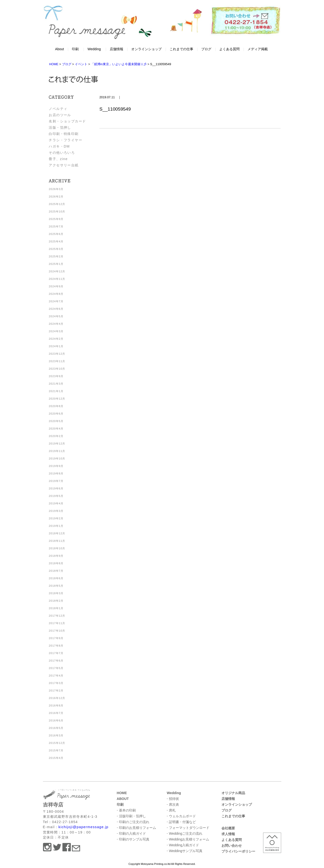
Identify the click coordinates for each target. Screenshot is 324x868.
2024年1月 (56, 346)
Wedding (94, 49)
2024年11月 (57, 279)
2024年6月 (56, 309)
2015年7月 (56, 750)
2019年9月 (56, 466)
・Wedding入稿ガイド (182, 845)
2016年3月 (56, 735)
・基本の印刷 (126, 810)
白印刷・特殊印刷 (64, 134)
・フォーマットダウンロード (187, 828)
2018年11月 (57, 541)
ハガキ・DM (59, 146)
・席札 (171, 810)
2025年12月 (57, 204)
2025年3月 (56, 249)
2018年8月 (56, 563)
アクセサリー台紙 (64, 165)
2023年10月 (57, 369)
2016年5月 (56, 728)
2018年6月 (56, 578)
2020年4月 (56, 429)
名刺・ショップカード (67, 121)
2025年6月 (56, 234)
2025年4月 (56, 241)
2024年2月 (56, 339)
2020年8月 (56, 406)
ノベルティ (58, 109)
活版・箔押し (60, 127)
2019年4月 (56, 503)
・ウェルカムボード (181, 816)
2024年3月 (56, 331)
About (59, 49)
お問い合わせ (232, 846)
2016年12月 (57, 698)
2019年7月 (56, 481)
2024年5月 (56, 316)
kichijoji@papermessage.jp (83, 827)
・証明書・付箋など (181, 822)
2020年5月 (56, 421)
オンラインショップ (146, 49)
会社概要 (228, 828)
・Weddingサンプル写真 (184, 851)
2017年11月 (57, 623)
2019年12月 (57, 444)
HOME (122, 793)
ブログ (206, 49)
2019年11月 (57, 451)
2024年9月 (56, 286)
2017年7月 (56, 653)
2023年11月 (57, 361)
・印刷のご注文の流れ (132, 822)
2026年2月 (56, 197)
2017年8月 (56, 646)
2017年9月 (56, 638)
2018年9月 (56, 556)
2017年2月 (56, 691)
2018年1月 (56, 608)
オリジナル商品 (233, 793)
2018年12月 (57, 533)
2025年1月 (56, 264)
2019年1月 (56, 526)
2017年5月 (56, 668)
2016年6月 (56, 720)
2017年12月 (57, 616)
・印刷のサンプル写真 (132, 839)
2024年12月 (57, 271)
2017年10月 (57, 631)
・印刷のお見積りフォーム (136, 828)
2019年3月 (56, 511)
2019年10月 (57, 459)
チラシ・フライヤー (65, 140)
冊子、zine (58, 159)
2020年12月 (57, 399)
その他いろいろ (62, 153)
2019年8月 (56, 473)
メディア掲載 (258, 49)
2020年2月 (56, 436)
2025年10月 (57, 212)
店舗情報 (117, 49)
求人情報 (228, 834)
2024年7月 (56, 301)
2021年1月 (56, 391)
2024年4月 (56, 324)
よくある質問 (229, 49)
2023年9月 (56, 376)
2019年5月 (56, 496)
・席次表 (172, 804)
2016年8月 (56, 706)
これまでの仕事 (181, 49)
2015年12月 (57, 743)
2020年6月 (56, 414)
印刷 (75, 49)
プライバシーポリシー (238, 851)
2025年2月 (56, 256)
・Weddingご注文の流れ (184, 833)
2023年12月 (57, 354)
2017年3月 (56, 683)
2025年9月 (56, 219)
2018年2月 (56, 601)
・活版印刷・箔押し (131, 816)
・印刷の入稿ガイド (131, 833)
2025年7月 (56, 226)
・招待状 (172, 799)
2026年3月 (56, 189)
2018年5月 (56, 586)
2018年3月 (56, 593)
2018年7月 (56, 571)
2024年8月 (56, 294)
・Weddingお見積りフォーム (187, 839)
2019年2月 (56, 518)
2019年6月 (56, 488)
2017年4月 (56, 676)
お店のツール (60, 115)
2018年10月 (57, 548)
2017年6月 (56, 661)
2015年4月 (56, 758)
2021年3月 (56, 384)
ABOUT (123, 799)
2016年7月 (56, 713)
